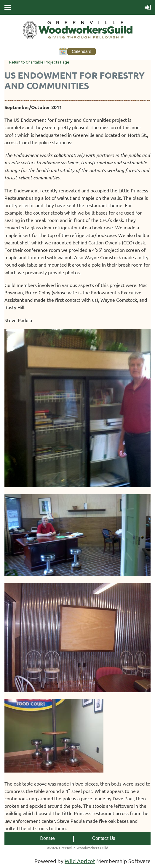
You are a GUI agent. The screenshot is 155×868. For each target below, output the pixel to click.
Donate (47, 838)
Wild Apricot (80, 861)
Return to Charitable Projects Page (39, 62)
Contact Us (104, 838)
